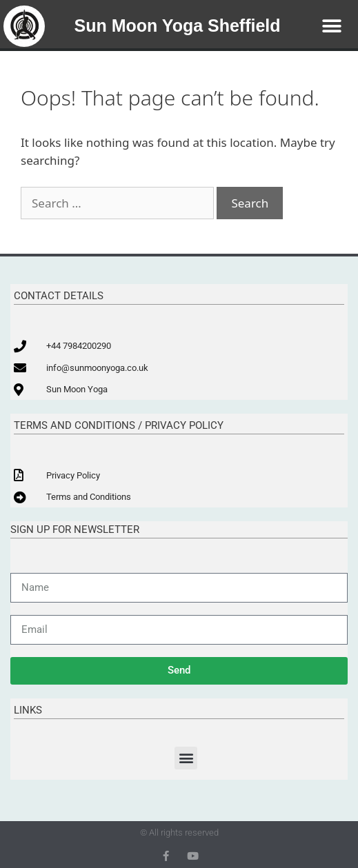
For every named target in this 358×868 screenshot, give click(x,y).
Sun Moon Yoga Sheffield (178, 26)
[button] (332, 26)
